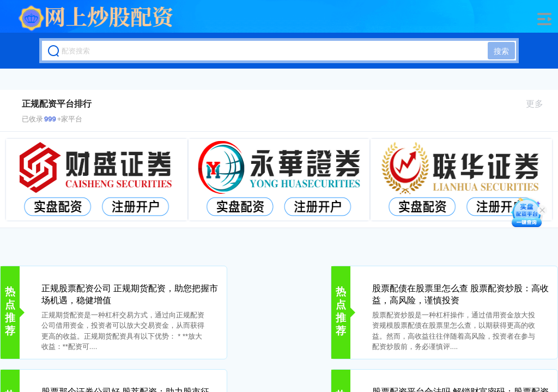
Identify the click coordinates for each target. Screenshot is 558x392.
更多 (539, 104)
